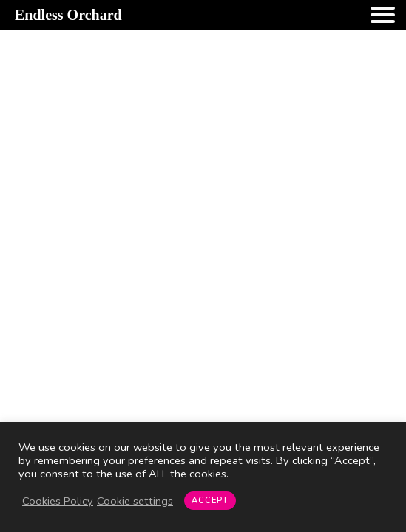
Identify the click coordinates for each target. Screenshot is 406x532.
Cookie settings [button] (135, 501)
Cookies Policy (58, 501)
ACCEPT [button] (210, 501)
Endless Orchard (68, 15)
